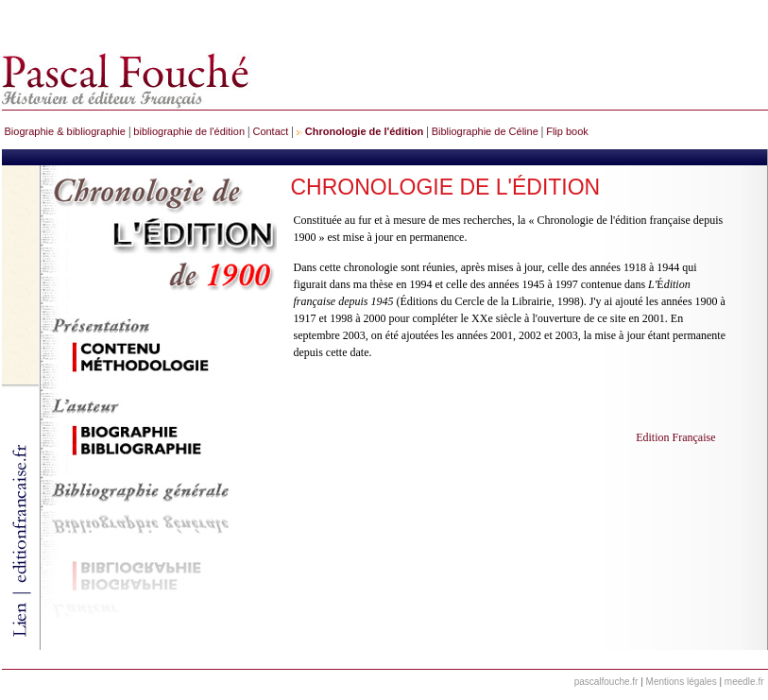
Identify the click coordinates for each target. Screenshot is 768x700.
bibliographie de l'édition (189, 131)
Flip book (567, 131)
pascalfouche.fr (606, 682)
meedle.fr (744, 682)
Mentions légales (682, 682)
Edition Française (675, 437)
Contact (270, 131)
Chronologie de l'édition (364, 131)
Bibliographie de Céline (485, 131)
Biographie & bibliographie (65, 131)
